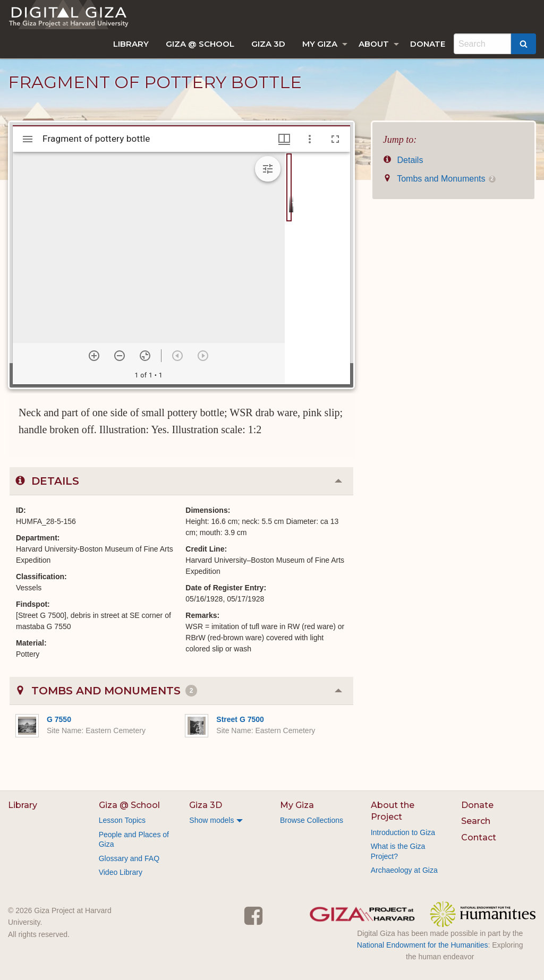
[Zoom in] (94, 356)
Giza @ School (200, 44)
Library (131, 44)
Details (403, 160)
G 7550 (59, 719)
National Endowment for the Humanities (423, 945)
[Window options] (310, 139)
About (374, 44)
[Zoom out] (120, 356)
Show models (211, 820)
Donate (428, 44)
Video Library (121, 872)
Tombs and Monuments (439, 179)
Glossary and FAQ (129, 858)
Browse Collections (312, 820)
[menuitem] (131, 44)
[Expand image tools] (268, 169)
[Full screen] (335, 139)
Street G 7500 (240, 719)
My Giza (320, 44)
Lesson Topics (122, 820)
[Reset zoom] (145, 356)
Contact (479, 837)
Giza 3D (268, 44)
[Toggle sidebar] (28, 139)
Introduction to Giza (403, 832)
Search (476, 821)
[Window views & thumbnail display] (284, 139)
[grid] (317, 268)
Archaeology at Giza (404, 870)
